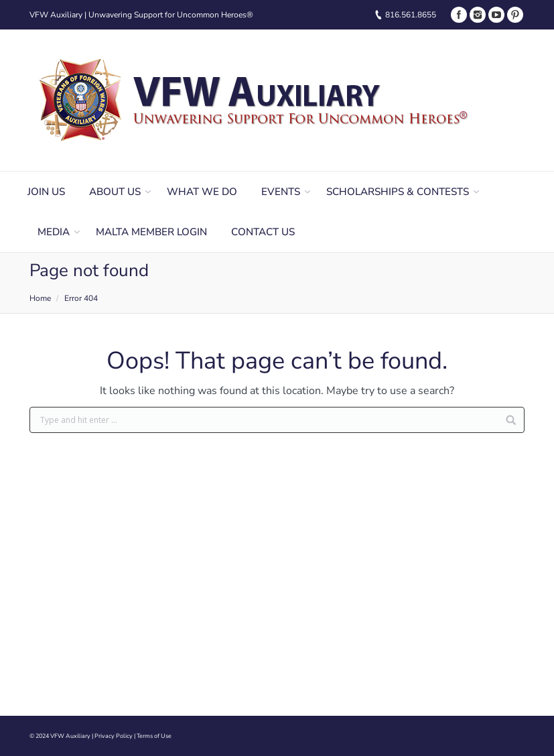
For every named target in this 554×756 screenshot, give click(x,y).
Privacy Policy (114, 736)
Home (40, 298)
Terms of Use (154, 736)
